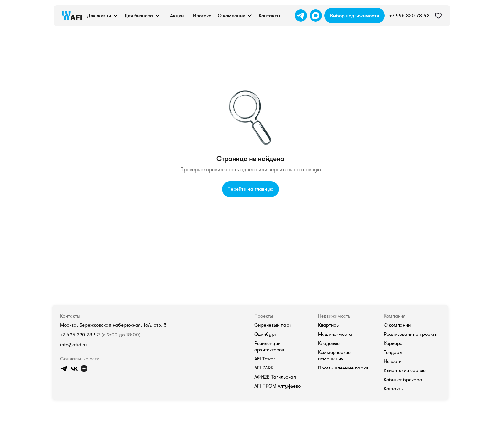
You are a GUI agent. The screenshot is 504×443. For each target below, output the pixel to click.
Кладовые (329, 343)
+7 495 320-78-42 (80, 335)
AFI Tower (265, 359)
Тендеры (393, 352)
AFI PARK (264, 368)
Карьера (393, 343)
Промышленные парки (343, 368)
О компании (397, 325)
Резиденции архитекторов (269, 346)
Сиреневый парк (273, 325)
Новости (393, 361)
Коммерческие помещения (334, 356)
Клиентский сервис (405, 370)
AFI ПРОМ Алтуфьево (277, 386)
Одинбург (265, 334)
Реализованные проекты (411, 334)
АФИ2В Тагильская (275, 377)
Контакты (394, 389)
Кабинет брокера (403, 380)
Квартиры (329, 325)
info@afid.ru (73, 345)
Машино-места (335, 334)
